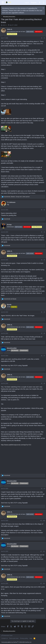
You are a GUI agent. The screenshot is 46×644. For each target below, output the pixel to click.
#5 (44, 312)
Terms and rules (14, 638)
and (10, 299)
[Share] (42, 38)
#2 (44, 210)
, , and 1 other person (17, 197)
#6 (44, 333)
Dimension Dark (7, 635)
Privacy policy (24, 638)
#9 (44, 489)
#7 (44, 356)
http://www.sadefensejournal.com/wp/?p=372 (16, 445)
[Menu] (3, 3)
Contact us (5, 638)
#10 (44, 521)
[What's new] (40, 3)
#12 (44, 583)
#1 (44, 38)
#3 (44, 232)
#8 (44, 383)
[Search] (44, 3)
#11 (44, 551)
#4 (44, 260)
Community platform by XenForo (16, 642)
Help (31, 638)
